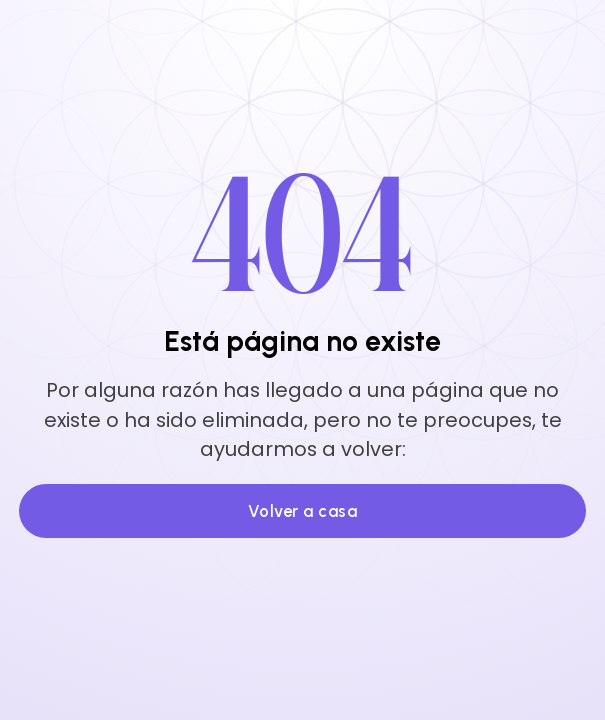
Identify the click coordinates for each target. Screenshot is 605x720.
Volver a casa (303, 511)
